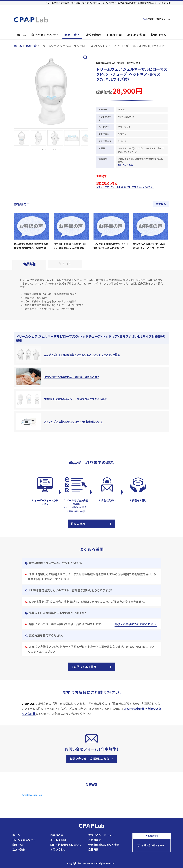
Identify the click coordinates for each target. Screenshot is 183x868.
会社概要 (93, 849)
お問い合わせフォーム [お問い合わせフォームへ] (159, 19)
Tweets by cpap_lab (32, 797)
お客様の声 (114, 35)
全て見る (161, 204)
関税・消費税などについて (66, 845)
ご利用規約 (95, 840)
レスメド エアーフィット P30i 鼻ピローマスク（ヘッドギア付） (125, 187)
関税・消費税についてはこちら (136, 625)
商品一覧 (72, 35)
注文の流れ (93, 35)
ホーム (21, 35)
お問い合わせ (58, 849)
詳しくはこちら (126, 165)
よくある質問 (136, 35)
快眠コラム (159, 35)
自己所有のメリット (45, 35)
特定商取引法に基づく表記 (104, 845)
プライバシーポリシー (101, 835)
